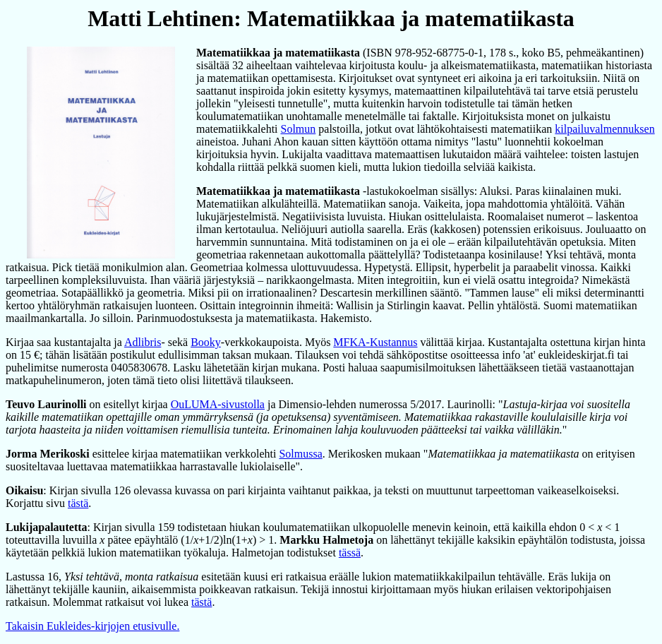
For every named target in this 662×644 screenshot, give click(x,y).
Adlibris (143, 342)
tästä (78, 503)
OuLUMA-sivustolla (218, 404)
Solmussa (300, 454)
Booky (206, 342)
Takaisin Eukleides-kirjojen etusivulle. (92, 626)
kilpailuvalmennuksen (604, 129)
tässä (350, 553)
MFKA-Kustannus (375, 342)
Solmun (299, 129)
